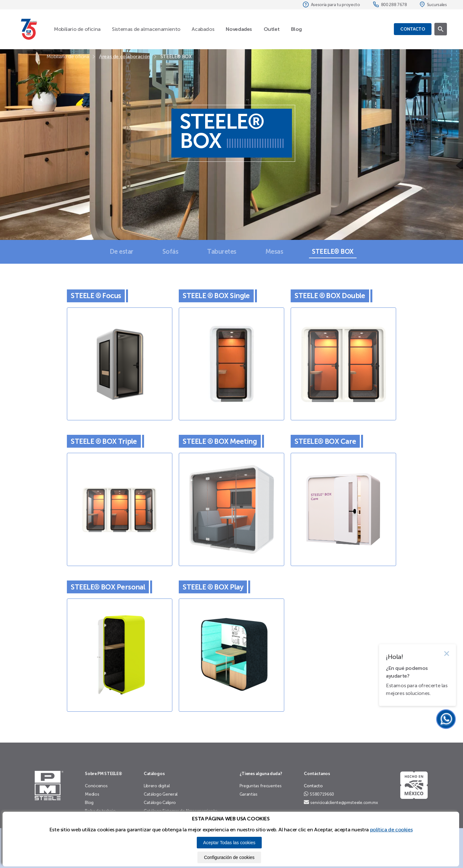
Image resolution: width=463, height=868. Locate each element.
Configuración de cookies (229, 857)
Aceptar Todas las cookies (229, 843)
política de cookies (391, 830)
